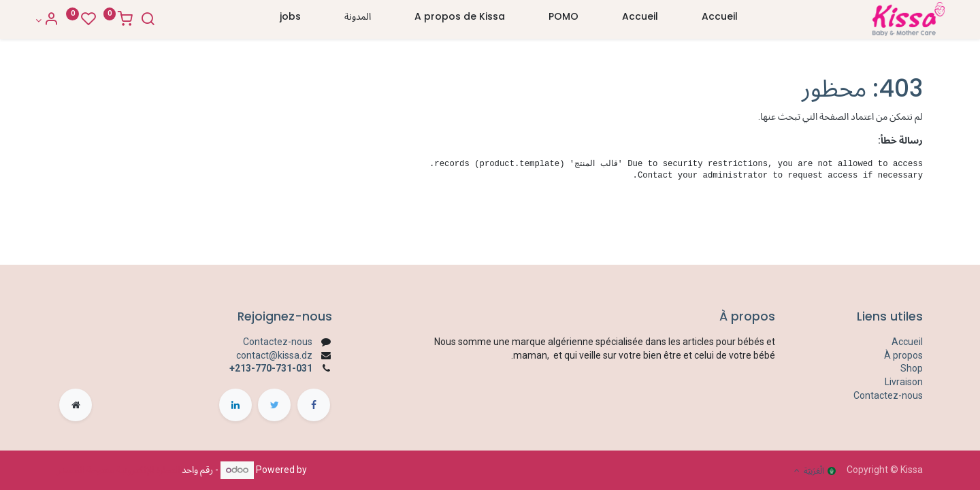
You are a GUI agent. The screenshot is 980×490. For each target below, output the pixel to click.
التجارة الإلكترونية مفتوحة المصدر (118, 470)
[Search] (170, 20)
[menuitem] (720, 20)
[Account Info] (69, 20)
